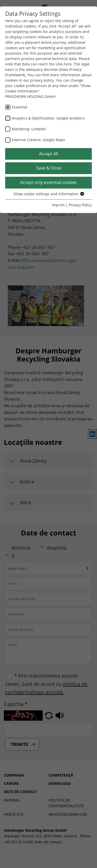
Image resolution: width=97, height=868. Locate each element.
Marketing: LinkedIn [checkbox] (29, 129)
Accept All (48, 154)
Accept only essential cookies (48, 182)
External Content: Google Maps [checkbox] (38, 140)
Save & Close (49, 168)
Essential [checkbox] (19, 107)
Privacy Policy (80, 205)
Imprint (58, 205)
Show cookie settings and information (48, 194)
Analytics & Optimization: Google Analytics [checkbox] (48, 118)
